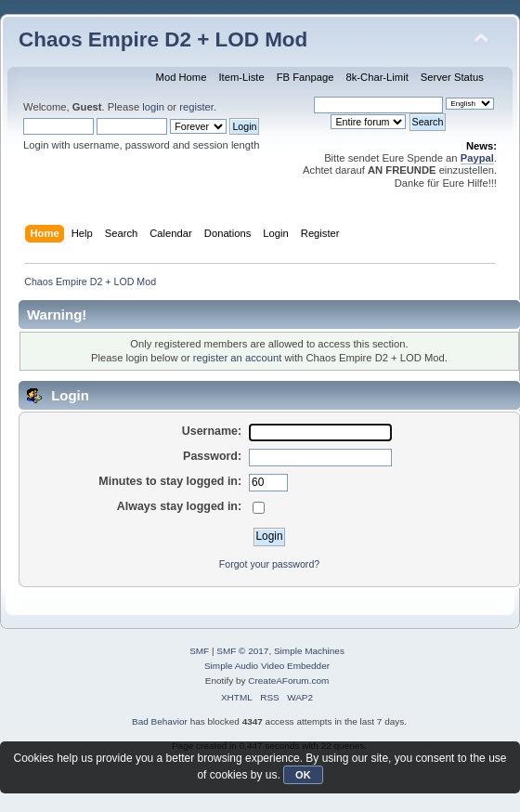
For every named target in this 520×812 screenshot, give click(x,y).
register (196, 107)
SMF (199, 651)
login (153, 107)
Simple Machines (309, 651)
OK (303, 775)
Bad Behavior (160, 721)
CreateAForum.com (288, 681)
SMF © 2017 (242, 651)
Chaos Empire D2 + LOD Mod (163, 39)
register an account (237, 358)
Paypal (477, 158)
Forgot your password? (269, 564)
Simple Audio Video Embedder (267, 666)
